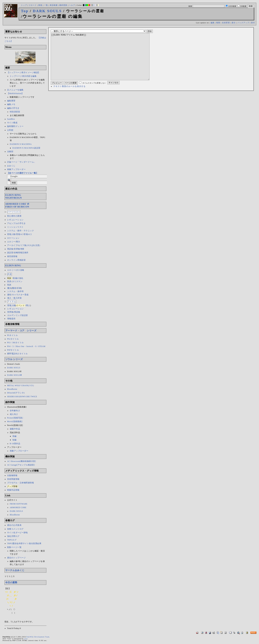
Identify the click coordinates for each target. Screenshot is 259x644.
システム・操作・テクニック (21, 231)
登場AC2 (28, 234)
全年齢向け (15, 411)
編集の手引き (13, 108)
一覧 (46, 5)
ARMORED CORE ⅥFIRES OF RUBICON (17, 205)
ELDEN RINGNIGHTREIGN (14, 196)
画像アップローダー (16, 169)
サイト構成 (12, 123)
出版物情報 (12, 475)
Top (25, 11)
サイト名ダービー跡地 (17, 533)
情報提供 (11, 319)
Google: (15, 176)
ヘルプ (72, 5)
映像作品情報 (13, 490)
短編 (14, 440)
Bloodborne (12, 389)
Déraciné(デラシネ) (16, 393)
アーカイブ (12, 245)
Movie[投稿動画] (15, 421)
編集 (213, 23)
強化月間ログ (13, 536)
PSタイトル (12, 335)
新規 (40, 5)
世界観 (10, 312)
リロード (33, 5)
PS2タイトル (13, 339)
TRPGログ (12, 540)
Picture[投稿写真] (15, 418)
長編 (14, 436)
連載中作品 (15, 429)
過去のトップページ (16, 558)
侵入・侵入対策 (15, 298)
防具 (9, 281)
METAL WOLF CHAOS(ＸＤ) (20, 385)
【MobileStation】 (15, 93)
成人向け (14, 414)
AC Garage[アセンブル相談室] (21, 465)
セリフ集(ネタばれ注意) (29, 245)
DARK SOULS (47, 11)
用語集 (10, 249)
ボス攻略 (20, 270)
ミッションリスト (15, 227)
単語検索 (54, 5)
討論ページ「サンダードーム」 (22, 162)
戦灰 (9, 285)
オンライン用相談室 (16, 260)
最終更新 (63, 5)
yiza (26, 639)
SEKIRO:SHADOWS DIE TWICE (22, 397)
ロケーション (13, 238)
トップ (24, 5)
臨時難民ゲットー (15, 126)
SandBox (11, 119)
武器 (10, 274)
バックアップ (243, 23)
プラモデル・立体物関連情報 (21, 483)
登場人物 (11, 234)
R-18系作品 (15, 444)
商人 (28, 305)
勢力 (18, 242)
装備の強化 (18, 278)
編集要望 (11, 101)
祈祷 (19, 288)
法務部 (10, 152)
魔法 (9, 288)
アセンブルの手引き (16, 223)
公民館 (10, 130)
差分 (234, 23)
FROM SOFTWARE (19, 504)
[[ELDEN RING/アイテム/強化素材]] (105, 62)
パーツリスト (14, 212)
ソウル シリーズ (14, 359)
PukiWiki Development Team (38, 637)
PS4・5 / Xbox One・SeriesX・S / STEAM (26, 346)
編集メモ (11, 104)
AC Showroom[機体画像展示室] (21, 461)
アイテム (12, 301)
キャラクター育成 (20, 295)
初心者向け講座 (14, 216)
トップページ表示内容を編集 (23, 76)
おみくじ (11, 166)
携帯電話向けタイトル (17, 354)
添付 (253, 23)
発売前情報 (12, 256)
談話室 (10, 253)
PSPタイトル (13, 350)
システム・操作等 (16, 291)
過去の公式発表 (14, 525)
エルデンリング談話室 (18, 315)
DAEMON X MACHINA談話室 (26, 148)
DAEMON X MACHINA (21, 144)
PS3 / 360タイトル (15, 343)
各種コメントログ (15, 529)
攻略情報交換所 (21, 253)
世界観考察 (19, 249)
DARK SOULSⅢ (14, 375)
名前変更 (226, 23)
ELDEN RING (13, 265)
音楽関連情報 (13, 479)
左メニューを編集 (15, 90)
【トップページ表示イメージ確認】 (24, 72)
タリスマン (17, 281)
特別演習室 (15, 112)
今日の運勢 (11, 582)
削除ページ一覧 (14, 547)
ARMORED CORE (18, 507)
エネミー (11, 242)
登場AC (20, 234)
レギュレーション (15, 220)
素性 (9, 295)
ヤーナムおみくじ (15, 570)
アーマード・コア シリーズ (21, 331)
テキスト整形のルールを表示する (69, 96)
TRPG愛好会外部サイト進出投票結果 (24, 543)
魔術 (14, 288)
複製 (218, 23)
